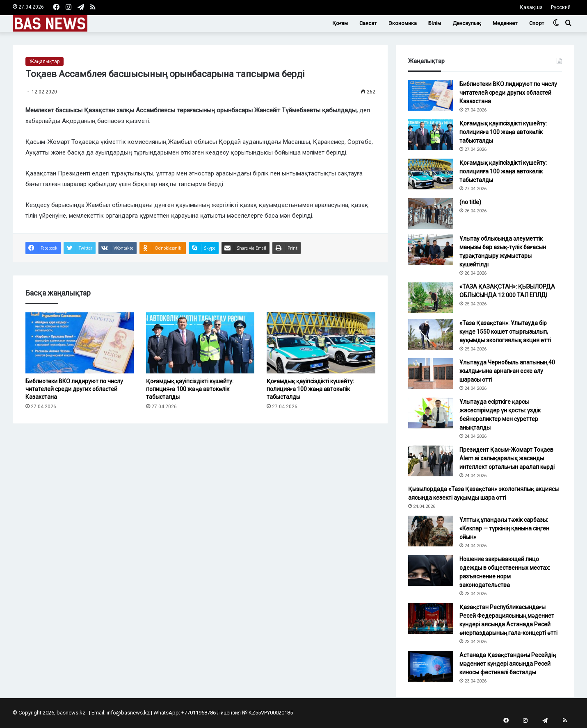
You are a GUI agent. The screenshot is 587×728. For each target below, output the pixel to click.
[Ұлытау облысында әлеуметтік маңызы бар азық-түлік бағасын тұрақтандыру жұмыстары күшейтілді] (431, 250)
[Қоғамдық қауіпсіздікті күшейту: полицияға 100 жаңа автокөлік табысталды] (200, 343)
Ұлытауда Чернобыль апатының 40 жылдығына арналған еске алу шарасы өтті (507, 371)
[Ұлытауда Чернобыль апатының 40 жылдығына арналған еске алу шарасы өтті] (431, 374)
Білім (435, 23)
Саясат (368, 23)
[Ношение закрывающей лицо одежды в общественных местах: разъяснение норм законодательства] (431, 570)
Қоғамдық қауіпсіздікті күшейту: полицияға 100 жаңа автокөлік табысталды (190, 389)
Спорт (537, 23)
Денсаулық (467, 23)
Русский (561, 7)
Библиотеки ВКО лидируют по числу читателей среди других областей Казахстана (74, 389)
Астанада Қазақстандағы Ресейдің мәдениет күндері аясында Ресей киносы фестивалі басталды (508, 664)
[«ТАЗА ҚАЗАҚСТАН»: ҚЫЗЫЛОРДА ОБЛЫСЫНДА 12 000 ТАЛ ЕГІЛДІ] (431, 298)
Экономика (403, 23)
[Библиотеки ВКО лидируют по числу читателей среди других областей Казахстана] (80, 343)
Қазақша (531, 7)
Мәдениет (505, 23)
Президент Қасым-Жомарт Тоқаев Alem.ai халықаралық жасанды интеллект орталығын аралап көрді (507, 458)
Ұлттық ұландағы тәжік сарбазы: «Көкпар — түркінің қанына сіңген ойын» (504, 528)
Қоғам (340, 23)
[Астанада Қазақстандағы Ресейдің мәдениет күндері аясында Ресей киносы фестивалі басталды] (431, 666)
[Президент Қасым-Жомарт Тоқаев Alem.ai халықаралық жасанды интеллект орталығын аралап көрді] (431, 461)
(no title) (470, 202)
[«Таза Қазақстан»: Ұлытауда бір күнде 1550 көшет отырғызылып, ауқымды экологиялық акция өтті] (431, 334)
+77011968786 (199, 713)
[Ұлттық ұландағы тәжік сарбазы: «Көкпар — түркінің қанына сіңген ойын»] (431, 531)
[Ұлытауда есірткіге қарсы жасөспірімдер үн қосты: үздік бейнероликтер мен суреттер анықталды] (431, 413)
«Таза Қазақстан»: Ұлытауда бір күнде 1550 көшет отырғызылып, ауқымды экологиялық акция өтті (505, 332)
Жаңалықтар (45, 61)
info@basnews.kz (128, 713)
